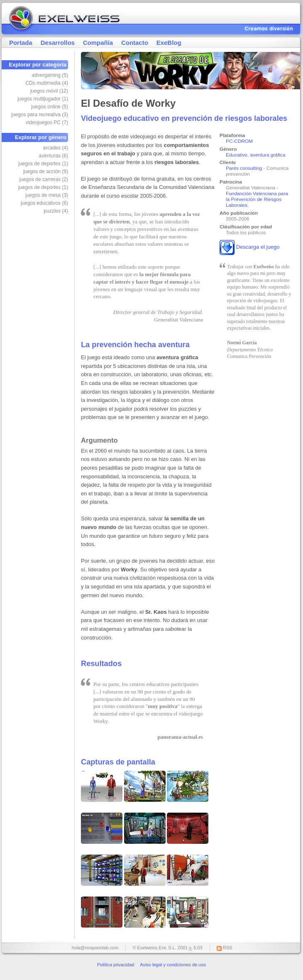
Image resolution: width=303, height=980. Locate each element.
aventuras (53, 156)
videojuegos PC (47, 122)
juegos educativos (44, 203)
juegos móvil (49, 91)
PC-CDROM (239, 141)
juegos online (50, 107)
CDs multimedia (47, 83)
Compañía (98, 43)
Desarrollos (58, 43)
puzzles (56, 211)
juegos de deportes (43, 164)
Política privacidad (116, 965)
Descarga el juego (258, 247)
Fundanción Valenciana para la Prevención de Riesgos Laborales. (257, 199)
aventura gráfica (268, 155)
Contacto (135, 43)
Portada (21, 43)
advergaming (50, 75)
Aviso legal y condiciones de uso (173, 965)
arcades (55, 148)
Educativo (237, 155)
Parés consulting (244, 168)
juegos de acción (46, 171)
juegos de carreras (44, 179)
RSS (228, 948)
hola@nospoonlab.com (95, 948)
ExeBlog (169, 43)
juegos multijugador (43, 99)
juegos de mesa (47, 195)
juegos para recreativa (40, 115)
